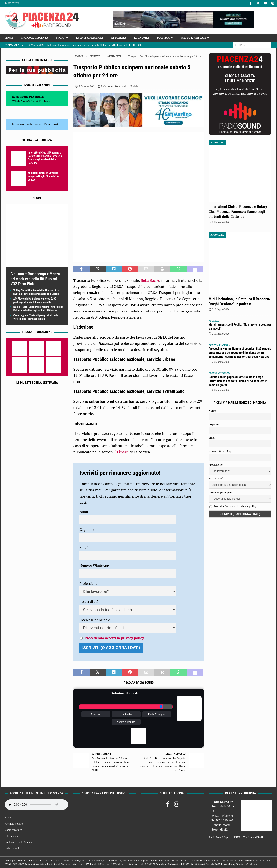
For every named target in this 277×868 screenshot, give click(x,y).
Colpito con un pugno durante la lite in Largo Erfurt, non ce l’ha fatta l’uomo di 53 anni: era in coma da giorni (238, 381)
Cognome (87, 529)
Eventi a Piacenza (90, 38)
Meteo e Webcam (193, 38)
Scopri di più (219, 829)
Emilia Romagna (157, 714)
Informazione (12, 836)
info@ (226, 825)
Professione (88, 583)
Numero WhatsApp (94, 565)
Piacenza (96, 714)
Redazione (107, 86)
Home (9, 38)
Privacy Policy (228, 864)
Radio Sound (12, 3)
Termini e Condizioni (247, 864)
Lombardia (126, 714)
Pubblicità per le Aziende (19, 842)
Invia (47, 101)
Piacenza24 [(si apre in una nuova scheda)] (51, 124)
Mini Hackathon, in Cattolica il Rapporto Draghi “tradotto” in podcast (44, 176)
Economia (141, 38)
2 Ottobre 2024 (87, 86)
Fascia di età (89, 601)
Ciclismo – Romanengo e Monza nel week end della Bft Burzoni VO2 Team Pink (35, 279)
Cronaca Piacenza (34, 38)
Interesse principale (95, 620)
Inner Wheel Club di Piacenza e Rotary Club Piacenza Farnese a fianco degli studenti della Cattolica (238, 212)
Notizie (95, 56)
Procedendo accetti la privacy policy (114, 638)
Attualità (119, 38)
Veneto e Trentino (126, 722)
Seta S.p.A (150, 280)
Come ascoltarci (14, 830)
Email (84, 547)
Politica (163, 38)
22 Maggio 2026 (221, 222)
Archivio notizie (14, 824)
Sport (60, 38)
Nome (84, 512)
